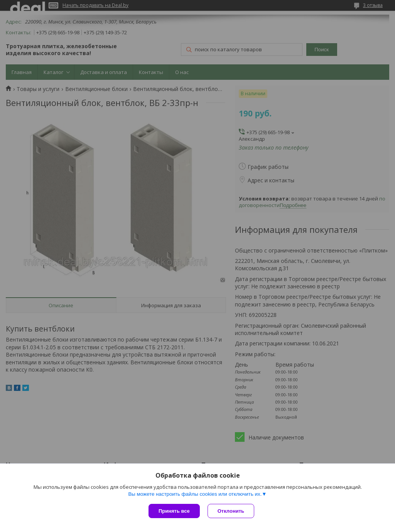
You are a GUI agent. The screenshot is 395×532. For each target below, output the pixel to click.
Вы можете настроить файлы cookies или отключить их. (195, 494)
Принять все (174, 511)
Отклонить (231, 511)
